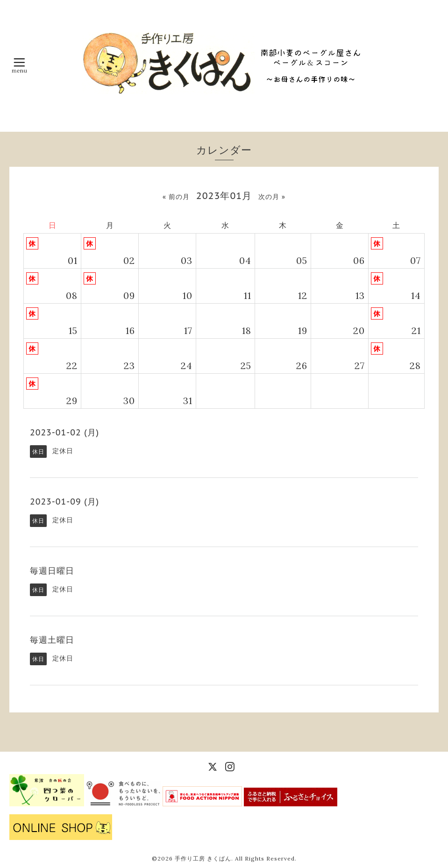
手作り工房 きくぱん (203, 858)
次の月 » (272, 197)
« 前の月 (176, 197)
